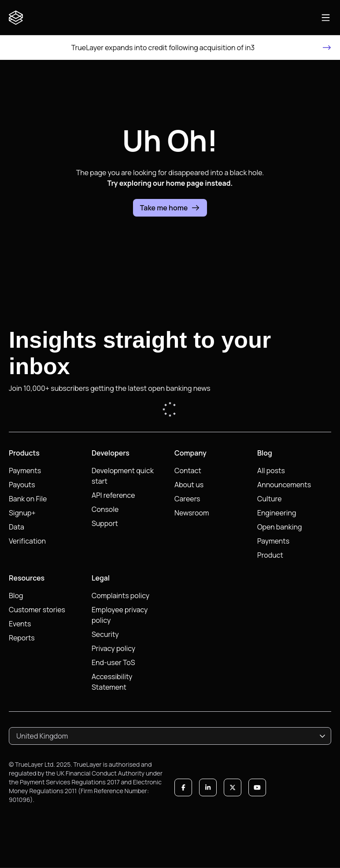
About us (189, 485)
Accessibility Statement (112, 682)
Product (270, 555)
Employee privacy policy (120, 615)
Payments (25, 471)
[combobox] (170, 736)
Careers (187, 499)
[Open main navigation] (326, 18)
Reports (22, 638)
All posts (271, 471)
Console (105, 509)
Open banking (279, 527)
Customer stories (37, 610)
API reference (113, 495)
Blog (16, 596)
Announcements (284, 485)
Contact (188, 471)
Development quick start (123, 476)
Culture (270, 499)
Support (105, 523)
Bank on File (28, 499)
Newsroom (192, 513)
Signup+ (22, 513)
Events (20, 624)
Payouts (22, 485)
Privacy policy (113, 648)
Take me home (170, 208)
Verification (27, 541)
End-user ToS (113, 662)
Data (17, 527)
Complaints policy (120, 596)
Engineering (277, 513)
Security (105, 634)
